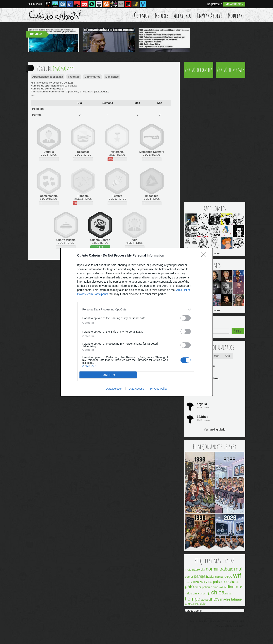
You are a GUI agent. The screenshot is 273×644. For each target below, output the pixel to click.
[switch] (186, 318)
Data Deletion (114, 389)
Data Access (136, 389)
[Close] (205, 256)
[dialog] (137, 322)
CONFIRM (108, 375)
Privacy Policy (159, 389)
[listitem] (137, 309)
